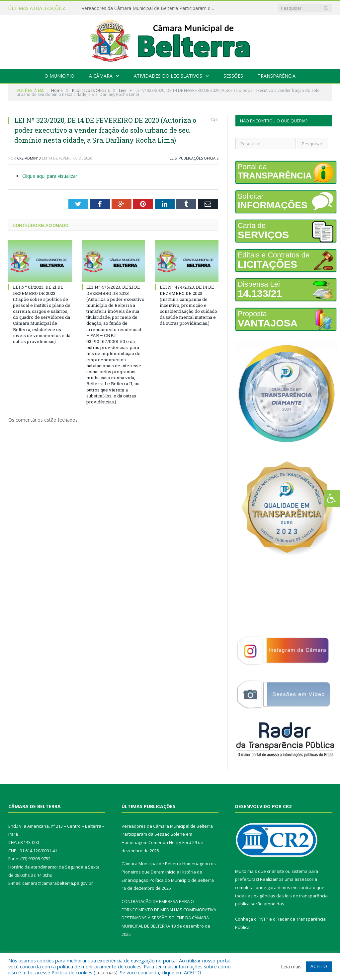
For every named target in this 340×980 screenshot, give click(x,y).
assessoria (306, 879)
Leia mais (106, 972)
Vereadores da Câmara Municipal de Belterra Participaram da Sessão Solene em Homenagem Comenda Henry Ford (150, 8)
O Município (59, 76)
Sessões (233, 76)
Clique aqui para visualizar (50, 176)
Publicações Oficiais (199, 158)
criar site (276, 871)
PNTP (263, 919)
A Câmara (101, 76)
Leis (173, 158)
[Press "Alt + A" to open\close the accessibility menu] (332, 498)
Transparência (277, 76)
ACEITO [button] (319, 966)
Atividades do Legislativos (168, 76)
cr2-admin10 (29, 158)
